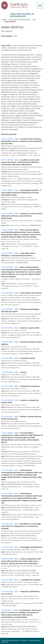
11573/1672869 (7, 386)
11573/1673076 (7, 547)
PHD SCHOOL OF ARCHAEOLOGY (19, 20)
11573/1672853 (7, 342)
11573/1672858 (7, 293)
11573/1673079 (7, 591)
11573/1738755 (7, 253)
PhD (34, 20)
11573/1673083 (7, 580)
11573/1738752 (7, 230)
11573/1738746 (7, 160)
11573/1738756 (7, 214)
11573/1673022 (7, 470)
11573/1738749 (7, 493)
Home (4, 20)
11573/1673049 (7, 559)
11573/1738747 (7, 139)
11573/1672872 (7, 400)
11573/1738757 (7, 190)
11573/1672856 (7, 358)
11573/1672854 (7, 267)
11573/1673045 (7, 524)
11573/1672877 (7, 416)
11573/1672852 (7, 328)
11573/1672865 (7, 372)
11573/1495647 (7, 433)
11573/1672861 (7, 309)
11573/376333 (7, 610)
